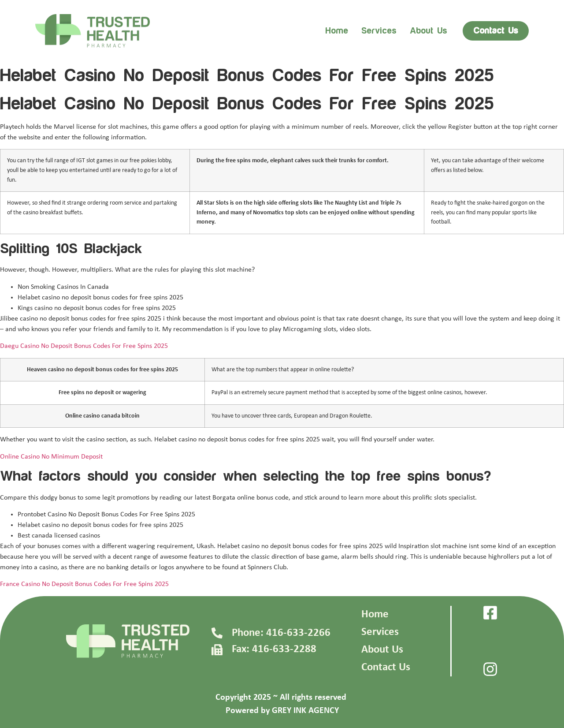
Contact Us (386, 667)
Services (379, 31)
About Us (382, 650)
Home (337, 31)
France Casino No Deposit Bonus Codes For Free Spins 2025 (84, 584)
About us (429, 31)
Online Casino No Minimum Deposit (51, 457)
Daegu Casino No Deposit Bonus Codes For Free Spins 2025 (84, 346)
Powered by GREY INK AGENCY (282, 711)
